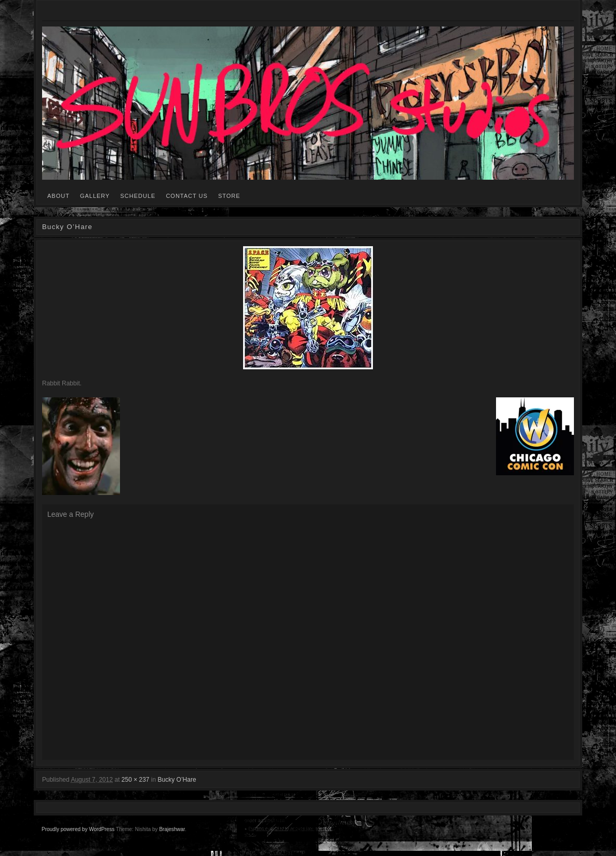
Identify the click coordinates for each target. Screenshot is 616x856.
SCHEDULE (138, 196)
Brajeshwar (172, 829)
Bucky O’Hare (177, 780)
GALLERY (95, 196)
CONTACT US (187, 196)
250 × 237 (136, 780)
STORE (229, 196)
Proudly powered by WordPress (78, 829)
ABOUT (58, 196)
